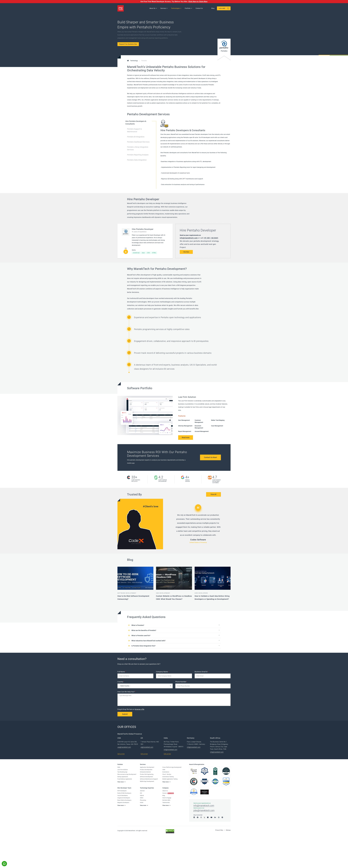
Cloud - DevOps (167, 774)
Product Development (146, 770)
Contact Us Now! (210, 457)
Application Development (147, 767)
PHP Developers (122, 791)
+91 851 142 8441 (211, 238)
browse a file (140, 709)
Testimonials (166, 803)
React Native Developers (124, 800)
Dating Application (123, 777)
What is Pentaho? (138, 625)
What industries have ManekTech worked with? (148, 641)
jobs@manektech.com (204, 810)
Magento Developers (123, 803)
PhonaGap (143, 800)
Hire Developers (201, 593)
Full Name (122, 672)
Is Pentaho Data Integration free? (144, 646)
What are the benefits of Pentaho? (144, 630)
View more (121, 782)
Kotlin (142, 803)
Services (163, 8)
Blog (213, 8)
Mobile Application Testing (170, 779)
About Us (152, 8)
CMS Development (163, 593)
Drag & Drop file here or (131, 709)
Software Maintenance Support (149, 779)
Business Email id (202, 672)
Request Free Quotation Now (128, 44)
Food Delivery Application (125, 779)
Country (121, 682)
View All (213, 494)
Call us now (121, 754)
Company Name (163, 672)
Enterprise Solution (145, 772)
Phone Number (181, 682)
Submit (125, 714)
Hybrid (142, 795)
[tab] (142, 124)
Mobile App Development (147, 781)
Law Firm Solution (123, 770)
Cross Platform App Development (172, 767)
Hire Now (186, 252)
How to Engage (167, 798)
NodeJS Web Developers (124, 793)
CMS (164, 770)
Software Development (127, 593)
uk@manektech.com (147, 747)
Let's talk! (224, 8)
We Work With (166, 800)
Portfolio (188, 8)
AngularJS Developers (124, 798)
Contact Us (199, 8)
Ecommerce (166, 772)
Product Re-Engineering (147, 774)
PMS (119, 767)
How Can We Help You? (127, 692)
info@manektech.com (189, 238)
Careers (168, 793)
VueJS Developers (123, 795)
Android (142, 791)
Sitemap (228, 830)
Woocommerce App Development (127, 774)
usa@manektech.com (124, 747)
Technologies (175, 8)
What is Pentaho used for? (141, 636)
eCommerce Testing (168, 777)
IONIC (142, 798)
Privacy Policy (219, 830)
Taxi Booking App (122, 772)
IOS (141, 793)
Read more (186, 437)
